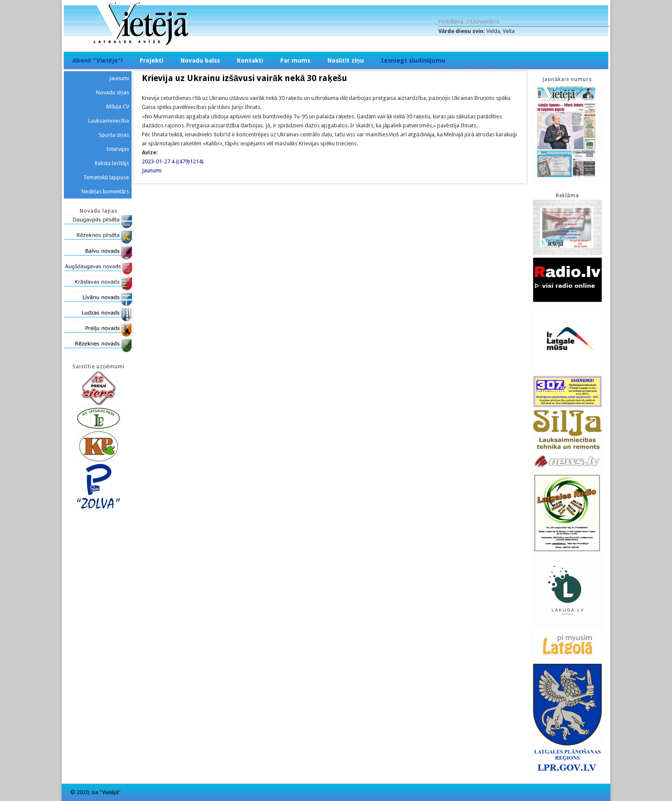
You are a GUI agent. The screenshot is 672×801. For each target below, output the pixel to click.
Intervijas (118, 149)
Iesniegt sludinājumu (413, 60)
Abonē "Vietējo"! (97, 60)
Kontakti (250, 60)
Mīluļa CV (118, 107)
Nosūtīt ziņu (346, 60)
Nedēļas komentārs (105, 191)
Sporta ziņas (114, 135)
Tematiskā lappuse (106, 177)
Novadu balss (200, 60)
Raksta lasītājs (112, 163)
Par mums (295, 60)
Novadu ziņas (112, 92)
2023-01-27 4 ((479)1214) (173, 161)
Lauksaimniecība (109, 121)
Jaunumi (152, 170)
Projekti (151, 60)
